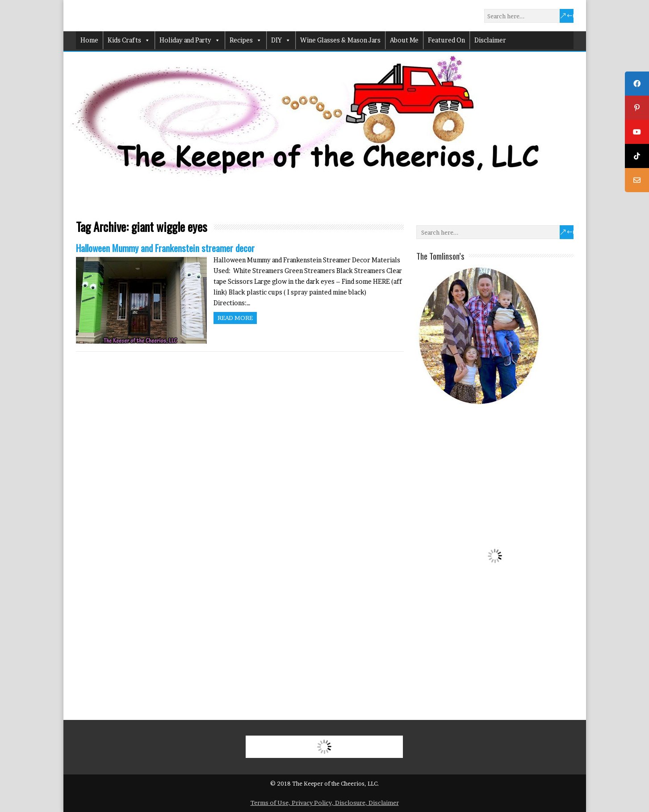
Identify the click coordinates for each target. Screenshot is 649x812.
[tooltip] (637, 84)
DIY (281, 40)
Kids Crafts (129, 40)
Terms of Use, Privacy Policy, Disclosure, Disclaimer (325, 803)
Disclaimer (490, 40)
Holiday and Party (190, 40)
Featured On (446, 40)
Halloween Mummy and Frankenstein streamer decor (165, 248)
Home (89, 40)
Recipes (246, 40)
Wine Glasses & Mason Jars (340, 40)
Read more (235, 318)
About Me (404, 40)
